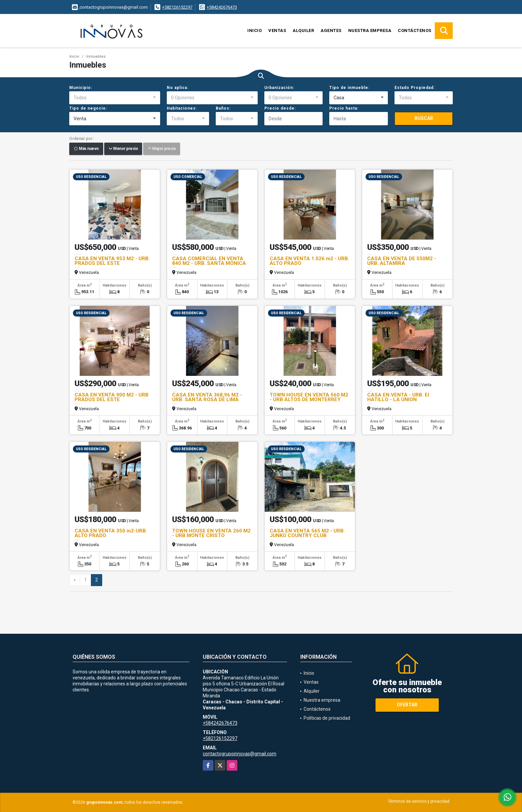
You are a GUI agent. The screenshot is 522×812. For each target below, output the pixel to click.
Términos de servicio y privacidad (419, 801)
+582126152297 (177, 7)
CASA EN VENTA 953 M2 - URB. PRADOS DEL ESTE (112, 261)
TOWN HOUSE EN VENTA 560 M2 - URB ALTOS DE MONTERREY (309, 397)
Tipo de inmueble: (349, 88)
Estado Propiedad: (415, 88)
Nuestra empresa (370, 30)
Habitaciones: (182, 108)
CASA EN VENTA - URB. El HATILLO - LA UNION (398, 397)
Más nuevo (86, 149)
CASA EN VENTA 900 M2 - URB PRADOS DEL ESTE (112, 397)
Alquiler (303, 30)
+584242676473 (222, 7)
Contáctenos (415, 30)
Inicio (255, 30)
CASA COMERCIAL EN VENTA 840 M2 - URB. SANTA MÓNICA (209, 261)
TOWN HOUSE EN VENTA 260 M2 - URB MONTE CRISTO (211, 533)
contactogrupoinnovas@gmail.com (240, 754)
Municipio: (81, 88)
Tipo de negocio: (88, 108)
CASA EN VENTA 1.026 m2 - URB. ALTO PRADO (309, 261)
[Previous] (75, 580)
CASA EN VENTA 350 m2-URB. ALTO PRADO (111, 533)
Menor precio (123, 149)
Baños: (223, 108)
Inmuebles (96, 56)
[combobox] (115, 98)
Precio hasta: (344, 108)
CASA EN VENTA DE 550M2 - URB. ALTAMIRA (402, 261)
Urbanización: (279, 88)
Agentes (331, 30)
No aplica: (178, 88)
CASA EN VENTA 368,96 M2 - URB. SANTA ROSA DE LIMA (207, 397)
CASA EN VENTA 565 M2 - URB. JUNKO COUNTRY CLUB (307, 533)
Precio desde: (280, 108)
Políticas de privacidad (327, 718)
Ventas (277, 30)
